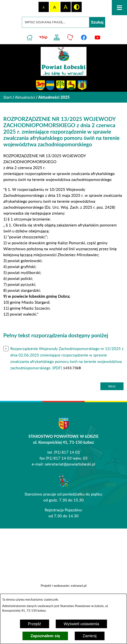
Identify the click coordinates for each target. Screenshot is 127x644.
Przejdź (35, 624)
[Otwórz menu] (119, 8)
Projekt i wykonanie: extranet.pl (64, 585)
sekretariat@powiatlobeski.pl (70, 464)
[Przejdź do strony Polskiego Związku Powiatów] (70, 37)
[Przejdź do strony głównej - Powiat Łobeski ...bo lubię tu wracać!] (64, 61)
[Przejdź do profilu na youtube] (97, 37)
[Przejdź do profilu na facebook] (84, 37)
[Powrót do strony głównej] (8, 97)
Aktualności (25, 97)
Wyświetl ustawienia (81, 624)
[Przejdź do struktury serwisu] (57, 37)
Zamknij (90, 636)
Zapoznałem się (45, 636)
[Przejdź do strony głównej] (30, 37)
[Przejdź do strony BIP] (43, 37)
